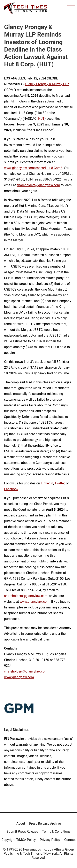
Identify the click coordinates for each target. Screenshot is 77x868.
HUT (41, 119)
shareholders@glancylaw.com (38, 185)
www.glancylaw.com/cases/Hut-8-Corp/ (33, 168)
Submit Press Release (22, 832)
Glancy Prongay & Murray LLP (47, 84)
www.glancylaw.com (35, 602)
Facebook (11, 489)
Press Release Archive (45, 824)
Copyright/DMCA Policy (19, 840)
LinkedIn (47, 483)
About (21, 824)
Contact (70, 840)
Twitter (60, 483)
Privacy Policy (50, 840)
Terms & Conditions (56, 832)
